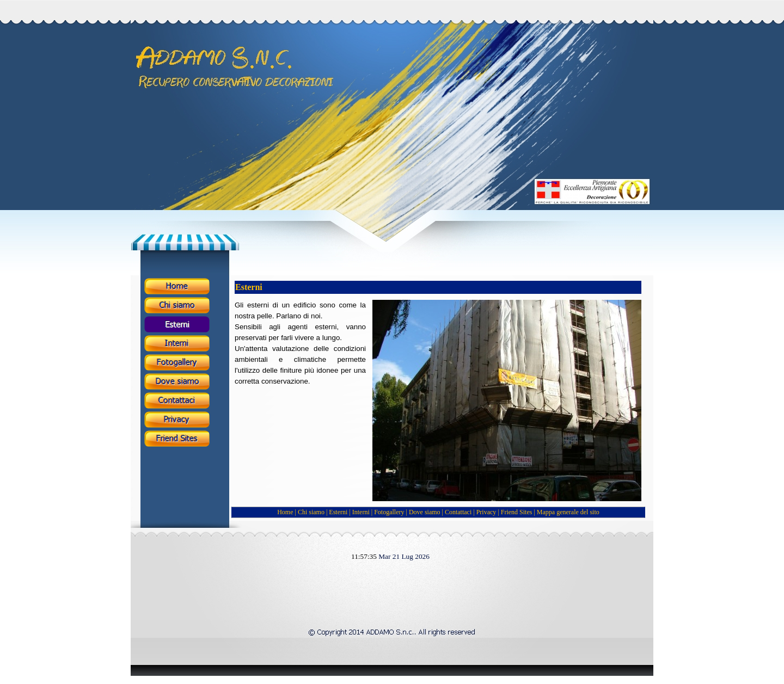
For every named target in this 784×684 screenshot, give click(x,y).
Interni (361, 512)
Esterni (338, 512)
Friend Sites (517, 512)
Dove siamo (425, 512)
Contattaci (459, 512)
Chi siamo (311, 512)
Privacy (486, 512)
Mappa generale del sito (568, 512)
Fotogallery (389, 512)
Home (286, 512)
